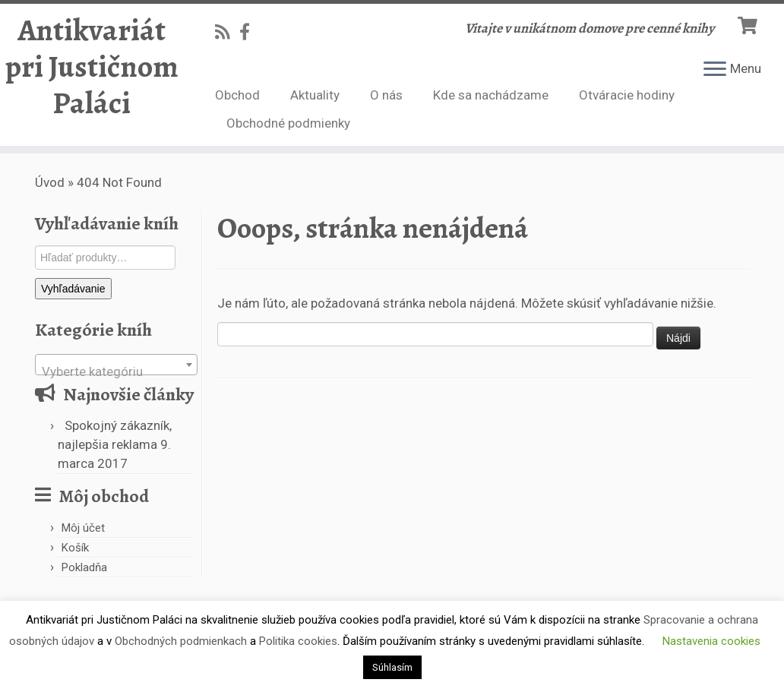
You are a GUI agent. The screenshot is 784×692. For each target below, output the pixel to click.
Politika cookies (298, 641)
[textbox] (116, 372)
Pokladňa (84, 567)
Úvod (50, 182)
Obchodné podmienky (288, 123)
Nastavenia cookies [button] (711, 641)
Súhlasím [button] (392, 667)
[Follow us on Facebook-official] (250, 32)
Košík (75, 548)
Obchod (237, 95)
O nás (386, 95)
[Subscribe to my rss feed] (227, 32)
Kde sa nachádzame (491, 95)
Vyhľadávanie (73, 289)
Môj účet (83, 528)
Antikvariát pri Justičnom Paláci (92, 67)
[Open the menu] (715, 70)
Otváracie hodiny (627, 95)
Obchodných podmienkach (181, 641)
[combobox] (116, 365)
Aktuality (315, 95)
